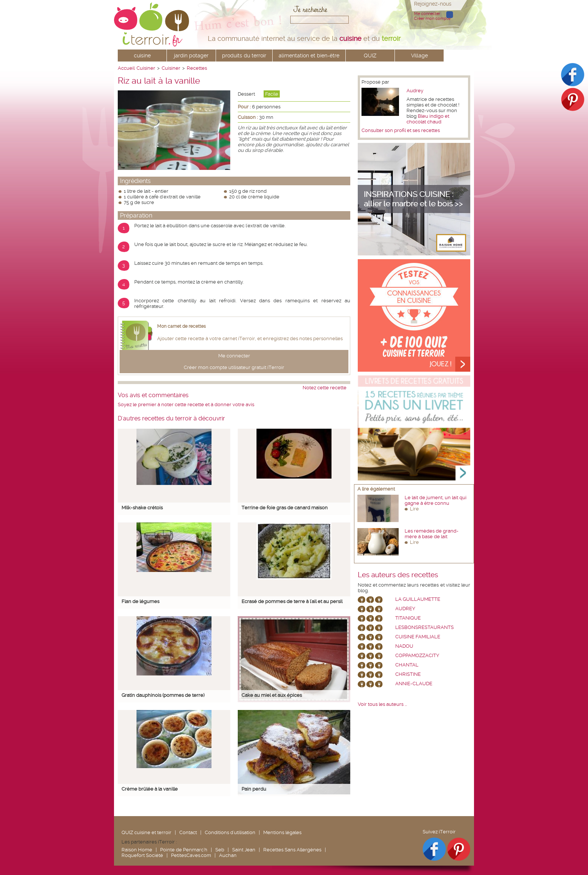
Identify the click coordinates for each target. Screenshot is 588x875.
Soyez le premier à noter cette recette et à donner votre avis (186, 404)
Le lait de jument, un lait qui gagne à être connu (436, 500)
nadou (404, 646)
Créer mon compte (432, 19)
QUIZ (370, 56)
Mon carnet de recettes (181, 326)
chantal (407, 665)
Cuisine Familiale (418, 637)
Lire (414, 509)
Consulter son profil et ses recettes (401, 130)
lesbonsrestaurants (424, 627)
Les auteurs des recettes (398, 575)
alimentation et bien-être (309, 56)
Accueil (126, 68)
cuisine (142, 56)
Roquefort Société (142, 855)
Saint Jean (244, 850)
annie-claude (414, 684)
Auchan (228, 855)
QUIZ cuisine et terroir (146, 832)
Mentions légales (282, 832)
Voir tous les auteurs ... (382, 704)
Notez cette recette (325, 388)
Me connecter (427, 14)
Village (419, 56)
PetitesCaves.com (191, 855)
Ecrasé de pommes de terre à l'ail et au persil (292, 601)
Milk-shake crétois (142, 508)
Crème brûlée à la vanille (150, 789)
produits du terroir (244, 56)
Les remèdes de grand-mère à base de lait (432, 534)
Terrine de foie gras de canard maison (285, 508)
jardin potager (191, 56)
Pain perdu (254, 789)
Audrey (415, 91)
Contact (188, 832)
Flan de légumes (140, 601)
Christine (408, 674)
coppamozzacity (417, 655)
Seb (220, 850)
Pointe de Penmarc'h (184, 850)
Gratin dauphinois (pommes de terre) (163, 695)
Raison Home (137, 850)
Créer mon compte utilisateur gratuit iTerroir (234, 367)
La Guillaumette (418, 599)
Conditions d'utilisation (230, 832)
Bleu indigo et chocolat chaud (428, 119)
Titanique (408, 618)
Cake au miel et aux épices (272, 695)
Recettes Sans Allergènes (292, 850)
